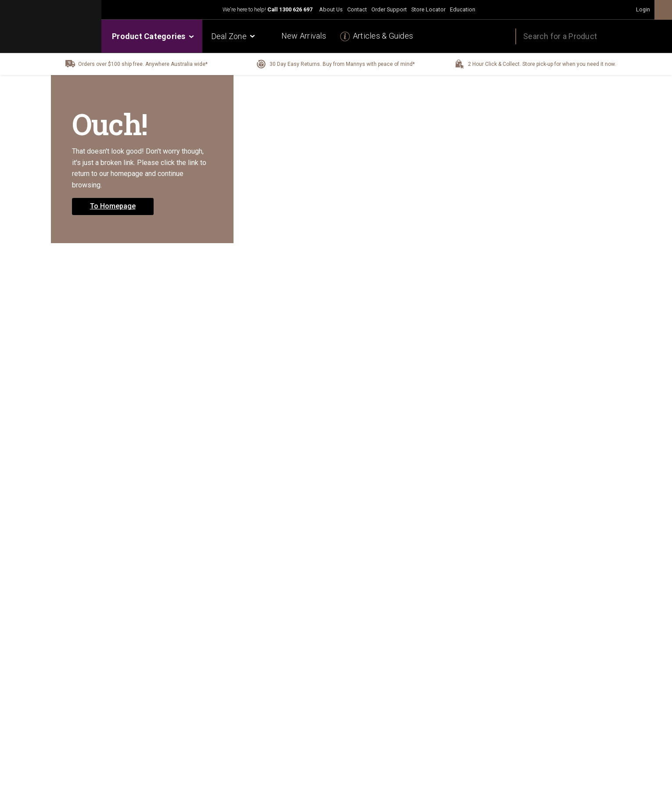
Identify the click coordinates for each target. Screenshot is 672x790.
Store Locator (428, 9)
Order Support (389, 9)
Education (463, 9)
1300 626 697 (296, 9)
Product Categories (152, 36)
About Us (331, 9)
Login (643, 9)
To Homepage (113, 206)
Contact (357, 9)
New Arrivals (304, 36)
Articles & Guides (383, 36)
